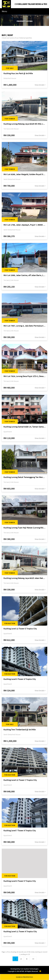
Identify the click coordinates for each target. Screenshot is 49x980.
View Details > (40, 85)
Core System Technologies (29, 969)
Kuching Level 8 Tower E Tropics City (20, 881)
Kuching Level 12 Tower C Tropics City (20, 780)
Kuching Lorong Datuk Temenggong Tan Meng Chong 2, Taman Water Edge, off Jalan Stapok (24, 477)
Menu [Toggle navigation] (4, 11)
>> (33, 959)
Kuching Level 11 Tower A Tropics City (20, 932)
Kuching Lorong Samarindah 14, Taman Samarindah (24, 427)
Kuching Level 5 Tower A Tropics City (20, 679)
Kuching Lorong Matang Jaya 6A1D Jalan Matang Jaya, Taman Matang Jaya (24, 578)
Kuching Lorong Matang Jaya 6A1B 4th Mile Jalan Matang (24, 124)
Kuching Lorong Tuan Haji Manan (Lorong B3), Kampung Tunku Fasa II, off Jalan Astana (24, 528)
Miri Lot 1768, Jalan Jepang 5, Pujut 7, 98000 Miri (24, 225)
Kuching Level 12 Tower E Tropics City (20, 629)
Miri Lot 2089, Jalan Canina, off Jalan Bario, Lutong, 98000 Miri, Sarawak (24, 275)
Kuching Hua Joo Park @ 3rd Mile (18, 73)
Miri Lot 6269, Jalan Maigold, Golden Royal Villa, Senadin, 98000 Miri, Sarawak (24, 174)
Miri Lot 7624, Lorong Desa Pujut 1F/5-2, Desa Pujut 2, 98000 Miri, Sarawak (24, 376)
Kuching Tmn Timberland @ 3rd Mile (20, 730)
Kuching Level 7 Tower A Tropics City (20, 831)
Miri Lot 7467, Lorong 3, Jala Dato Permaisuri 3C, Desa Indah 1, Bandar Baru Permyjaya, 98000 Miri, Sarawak (24, 326)
